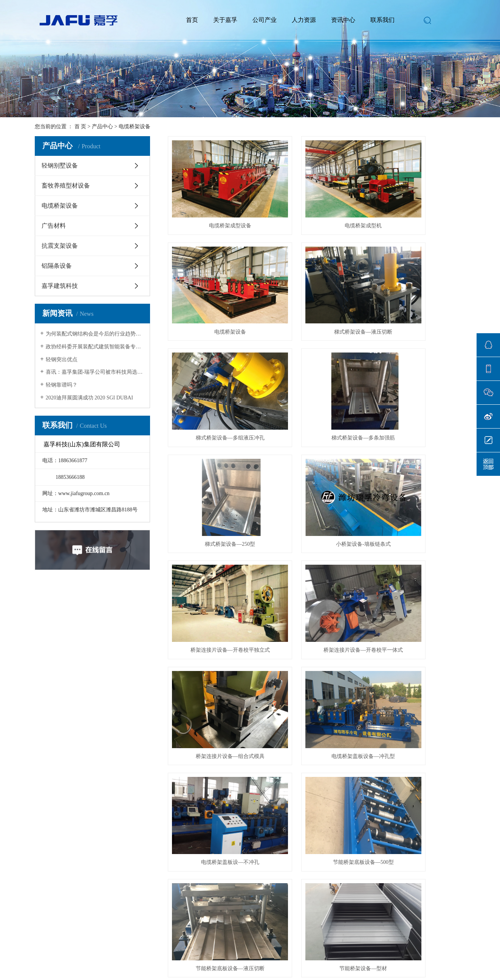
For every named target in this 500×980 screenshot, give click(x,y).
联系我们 (382, 20)
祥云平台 (305, 947)
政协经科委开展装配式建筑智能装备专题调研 (95, 347)
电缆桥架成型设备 (214, 205)
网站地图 (48, 796)
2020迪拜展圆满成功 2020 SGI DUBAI (89, 398)
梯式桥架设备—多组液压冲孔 (317, 290)
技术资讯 (172, 869)
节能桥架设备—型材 (214, 632)
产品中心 (102, 127)
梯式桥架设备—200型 (317, 632)
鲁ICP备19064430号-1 (219, 947)
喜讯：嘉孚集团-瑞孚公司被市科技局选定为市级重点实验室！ (95, 372)
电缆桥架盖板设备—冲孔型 (419, 461)
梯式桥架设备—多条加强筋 (419, 290)
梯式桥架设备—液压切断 (214, 290)
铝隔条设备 (57, 266)
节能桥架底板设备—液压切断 (419, 546)
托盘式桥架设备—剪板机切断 (317, 717)
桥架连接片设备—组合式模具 (317, 461)
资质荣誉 (46, 869)
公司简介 (46, 846)
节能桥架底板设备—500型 (317, 546)
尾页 (345, 747)
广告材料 (54, 226)
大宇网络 (282, 947)
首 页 (80, 127)
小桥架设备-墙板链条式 (317, 376)
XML (89, 796)
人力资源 (304, 20)
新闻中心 (175, 830)
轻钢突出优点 (62, 360)
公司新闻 (172, 846)
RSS (71, 796)
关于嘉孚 (225, 20)
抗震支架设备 (60, 246)
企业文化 (46, 858)
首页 (192, 20)
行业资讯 (172, 858)
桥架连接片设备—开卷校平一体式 (214, 461)
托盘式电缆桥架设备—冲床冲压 (419, 632)
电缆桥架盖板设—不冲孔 (214, 546)
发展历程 (46, 880)
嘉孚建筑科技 (60, 286)
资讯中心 (343, 20)
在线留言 (234, 858)
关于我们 (50, 830)
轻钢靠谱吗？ (62, 385)
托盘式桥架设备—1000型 (214, 717)
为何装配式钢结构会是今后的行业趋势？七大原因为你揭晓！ (95, 334)
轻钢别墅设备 (60, 165)
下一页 (321, 747)
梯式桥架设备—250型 (214, 376)
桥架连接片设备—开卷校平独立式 (419, 376)
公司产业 (265, 20)
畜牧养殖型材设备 (66, 186)
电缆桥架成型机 (317, 205)
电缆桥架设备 (135, 127)
